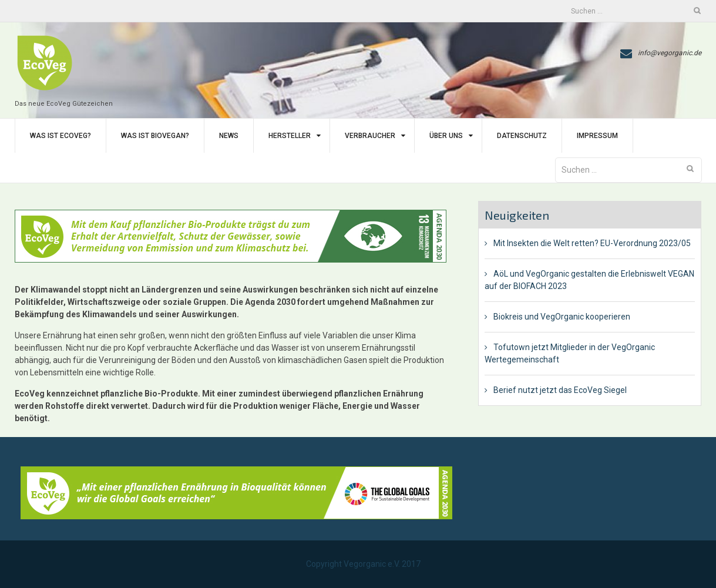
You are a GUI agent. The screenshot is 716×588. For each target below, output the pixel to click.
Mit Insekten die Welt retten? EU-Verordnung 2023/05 (592, 243)
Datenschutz (522, 136)
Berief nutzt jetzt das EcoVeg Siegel (560, 390)
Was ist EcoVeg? (60, 136)
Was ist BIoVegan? (155, 136)
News (229, 136)
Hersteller (290, 136)
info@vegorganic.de (670, 53)
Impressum (597, 136)
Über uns (446, 136)
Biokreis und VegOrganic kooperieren (562, 317)
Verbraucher (370, 136)
